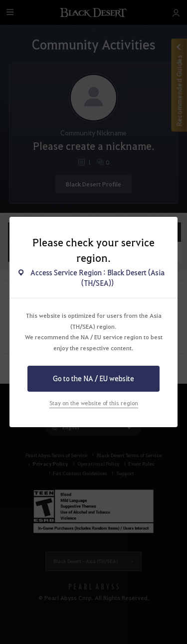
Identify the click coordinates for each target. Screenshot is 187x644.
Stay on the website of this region (94, 403)
